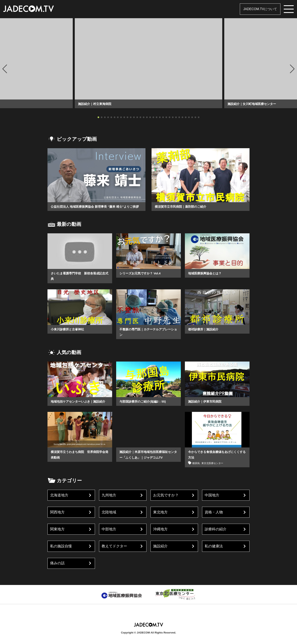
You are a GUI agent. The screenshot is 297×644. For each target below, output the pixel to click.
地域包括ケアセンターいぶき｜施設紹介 (80, 407)
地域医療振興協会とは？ (206, 279)
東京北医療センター (214, 469)
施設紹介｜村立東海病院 (96, 104)
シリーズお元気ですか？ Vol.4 (141, 279)
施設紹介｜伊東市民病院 (206, 407)
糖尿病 (196, 469)
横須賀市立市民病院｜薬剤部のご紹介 (182, 207)
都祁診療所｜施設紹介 (204, 335)
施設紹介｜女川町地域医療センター (253, 104)
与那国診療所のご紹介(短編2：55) (144, 407)
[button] (5, 69)
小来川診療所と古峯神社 (68, 335)
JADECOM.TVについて (260, 9)
